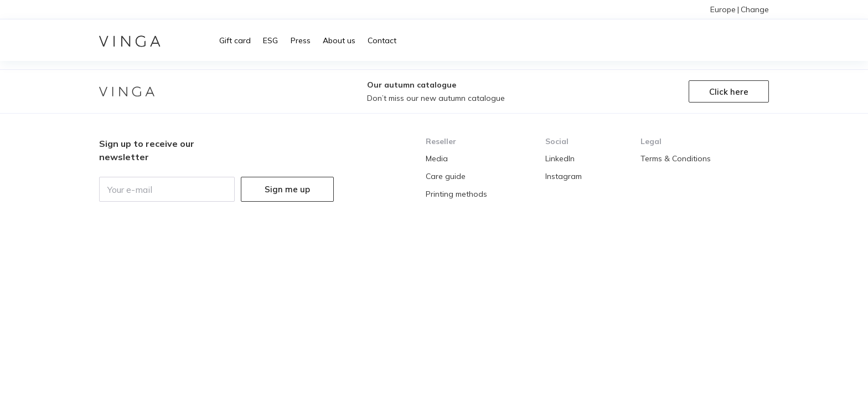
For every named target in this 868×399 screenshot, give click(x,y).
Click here (729, 92)
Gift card (235, 40)
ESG (270, 40)
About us (339, 40)
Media (437, 158)
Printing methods (456, 194)
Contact (382, 40)
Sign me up (287, 189)
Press (301, 40)
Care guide (446, 176)
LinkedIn (560, 158)
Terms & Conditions (676, 158)
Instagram (564, 176)
